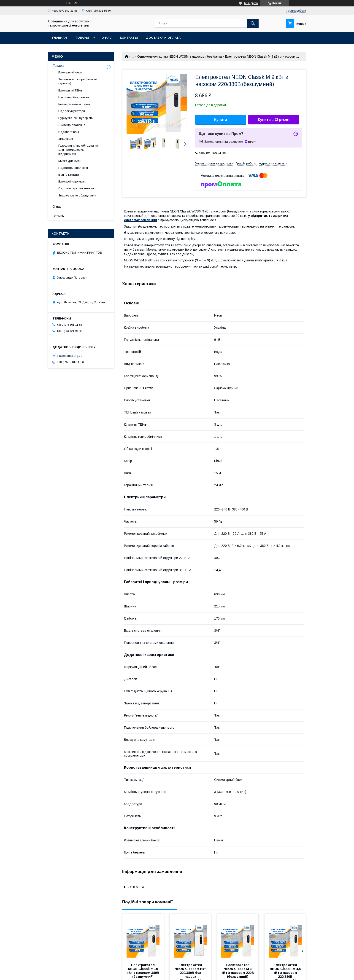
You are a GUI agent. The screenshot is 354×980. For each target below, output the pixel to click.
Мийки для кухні (70, 161)
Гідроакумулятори (72, 111)
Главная (59, 38)
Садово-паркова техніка (76, 188)
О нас (107, 38)
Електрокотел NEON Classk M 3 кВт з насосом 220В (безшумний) (238, 971)
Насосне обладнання (74, 97)
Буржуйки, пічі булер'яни (76, 118)
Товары (82, 38)
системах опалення (141, 220)
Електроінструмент (72, 181)
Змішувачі (66, 139)
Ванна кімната (69, 175)
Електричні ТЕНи (70, 90)
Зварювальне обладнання (77, 195)
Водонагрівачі (69, 132)
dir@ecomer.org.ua (70, 356)
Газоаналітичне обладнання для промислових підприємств (78, 150)
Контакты (129, 38)
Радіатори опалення (73, 168)
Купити (221, 120)
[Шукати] (253, 23)
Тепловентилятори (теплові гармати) (78, 81)
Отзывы (59, 216)
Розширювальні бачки (74, 104)
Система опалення (72, 125)
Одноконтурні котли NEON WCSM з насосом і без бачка (180, 56)
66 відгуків (251, 3)
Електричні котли (70, 72)
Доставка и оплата (163, 38)
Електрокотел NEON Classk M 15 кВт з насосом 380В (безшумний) (143, 971)
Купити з (274, 120)
